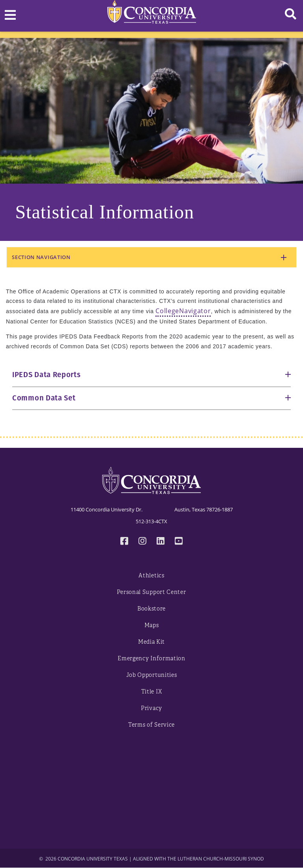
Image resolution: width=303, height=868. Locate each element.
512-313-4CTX (151, 521)
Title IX (152, 692)
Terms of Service (151, 725)
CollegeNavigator (183, 311)
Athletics (151, 576)
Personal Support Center (151, 592)
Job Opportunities (152, 675)
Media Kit (151, 642)
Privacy (151, 708)
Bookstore (151, 609)
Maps (152, 625)
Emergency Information (151, 659)
